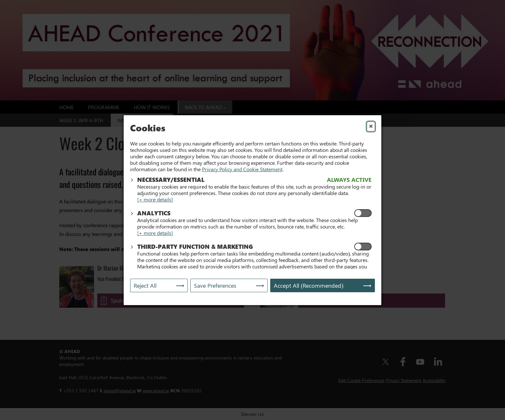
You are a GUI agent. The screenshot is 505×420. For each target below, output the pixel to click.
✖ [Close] (371, 127)
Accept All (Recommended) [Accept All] (309, 285)
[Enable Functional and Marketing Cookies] (363, 246)
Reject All (145, 285)
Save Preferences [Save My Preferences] (215, 285)
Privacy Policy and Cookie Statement (242, 168)
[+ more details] (155, 198)
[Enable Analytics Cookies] (363, 212)
